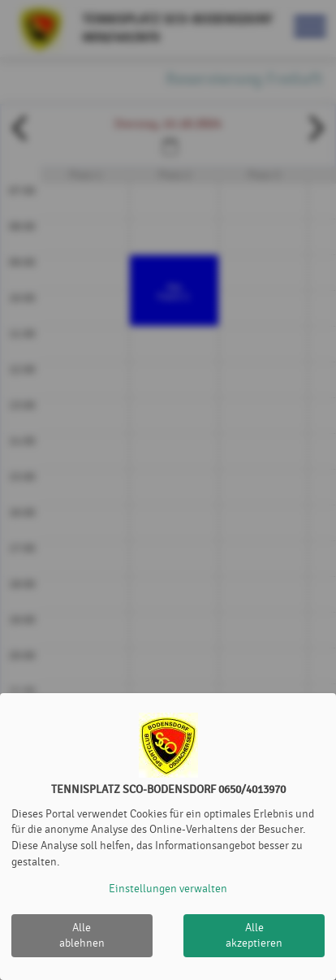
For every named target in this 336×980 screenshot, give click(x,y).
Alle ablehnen (82, 936)
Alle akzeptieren (254, 936)
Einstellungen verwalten (168, 889)
